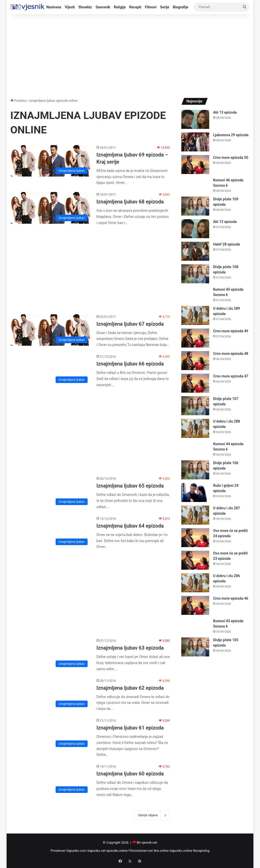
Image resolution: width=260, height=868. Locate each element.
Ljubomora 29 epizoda (231, 135)
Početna (18, 101)
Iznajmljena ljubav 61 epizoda (130, 728)
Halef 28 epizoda (226, 244)
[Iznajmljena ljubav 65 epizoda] (50, 492)
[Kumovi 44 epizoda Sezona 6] (195, 449)
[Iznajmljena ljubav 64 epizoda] (50, 532)
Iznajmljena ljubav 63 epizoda (130, 648)
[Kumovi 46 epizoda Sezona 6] (195, 185)
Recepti (135, 7)
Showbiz (85, 7)
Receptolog (201, 851)
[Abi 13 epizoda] (195, 119)
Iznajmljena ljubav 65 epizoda (130, 486)
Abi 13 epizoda (225, 112)
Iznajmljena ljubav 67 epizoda (130, 324)
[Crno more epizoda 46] (195, 605)
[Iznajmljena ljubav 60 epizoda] (50, 780)
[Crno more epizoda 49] (195, 338)
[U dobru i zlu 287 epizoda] (195, 515)
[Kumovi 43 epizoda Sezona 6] (195, 626)
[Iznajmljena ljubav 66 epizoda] (50, 370)
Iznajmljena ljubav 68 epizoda (130, 202)
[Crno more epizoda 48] (195, 361)
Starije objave (152, 815)
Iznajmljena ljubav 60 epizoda (130, 774)
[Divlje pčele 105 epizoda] (195, 647)
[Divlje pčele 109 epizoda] (195, 206)
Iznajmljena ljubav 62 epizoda (130, 688)
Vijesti (70, 7)
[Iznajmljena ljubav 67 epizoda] (50, 330)
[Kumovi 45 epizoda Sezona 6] (195, 294)
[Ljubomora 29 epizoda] (195, 142)
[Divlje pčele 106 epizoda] (195, 470)
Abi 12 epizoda (225, 222)
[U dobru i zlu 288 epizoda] (195, 428)
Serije (165, 7)
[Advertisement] (130, 55)
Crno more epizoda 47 (231, 376)
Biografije (181, 7)
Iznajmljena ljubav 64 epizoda (130, 526)
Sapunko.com (76, 851)
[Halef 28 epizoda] (195, 251)
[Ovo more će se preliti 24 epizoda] (195, 538)
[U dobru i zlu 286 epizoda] (195, 583)
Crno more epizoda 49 (231, 331)
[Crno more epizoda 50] (195, 164)
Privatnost (58, 851)
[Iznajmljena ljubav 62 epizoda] (50, 694)
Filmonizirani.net (141, 851)
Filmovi (151, 7)
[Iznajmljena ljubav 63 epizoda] (50, 654)
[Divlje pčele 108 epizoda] (195, 274)
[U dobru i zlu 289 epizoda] (195, 315)
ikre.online (161, 851)
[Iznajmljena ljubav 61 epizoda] (50, 734)
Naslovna (54, 7)
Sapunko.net (96, 851)
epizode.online (117, 851)
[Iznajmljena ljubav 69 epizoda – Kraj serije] (50, 161)
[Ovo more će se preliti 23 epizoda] (195, 560)
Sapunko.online (181, 851)
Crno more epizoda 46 (231, 598)
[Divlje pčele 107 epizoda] (195, 406)
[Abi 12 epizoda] (195, 229)
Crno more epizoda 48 (231, 354)
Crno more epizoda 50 (231, 158)
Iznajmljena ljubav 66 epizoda (130, 364)
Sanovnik (103, 7)
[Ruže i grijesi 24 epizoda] (195, 492)
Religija (120, 7)
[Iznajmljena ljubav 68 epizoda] (50, 208)
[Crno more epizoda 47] (195, 383)
